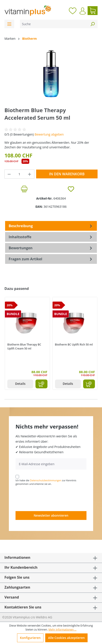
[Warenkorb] (93, 11)
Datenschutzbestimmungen (46, 480)
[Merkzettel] (73, 11)
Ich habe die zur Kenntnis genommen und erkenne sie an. (46, 482)
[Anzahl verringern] (9, 174)
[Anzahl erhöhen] (30, 174)
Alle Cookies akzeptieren (66, 638)
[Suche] (54, 24)
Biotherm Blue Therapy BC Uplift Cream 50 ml (24, 347)
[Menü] (9, 24)
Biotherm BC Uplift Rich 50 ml (74, 345)
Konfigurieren (30, 638)
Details (20, 384)
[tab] (51, 226)
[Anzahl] (20, 174)
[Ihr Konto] (83, 11)
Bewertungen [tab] (51, 248)
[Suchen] (92, 24)
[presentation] (49, 498)
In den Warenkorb (67, 174)
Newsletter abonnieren (51, 515)
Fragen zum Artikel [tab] (51, 259)
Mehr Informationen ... (63, 630)
